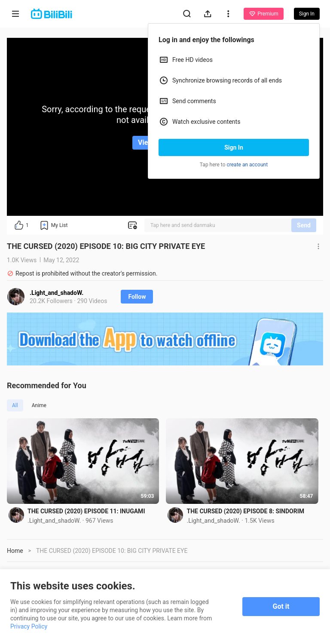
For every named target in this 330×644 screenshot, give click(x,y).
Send (304, 225)
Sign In (234, 147)
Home (15, 552)
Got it (281, 606)
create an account (247, 165)
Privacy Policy (29, 626)
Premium (263, 14)
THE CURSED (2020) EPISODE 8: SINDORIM (248, 512)
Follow (137, 297)
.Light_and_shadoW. (57, 293)
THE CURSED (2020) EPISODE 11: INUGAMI (86, 512)
